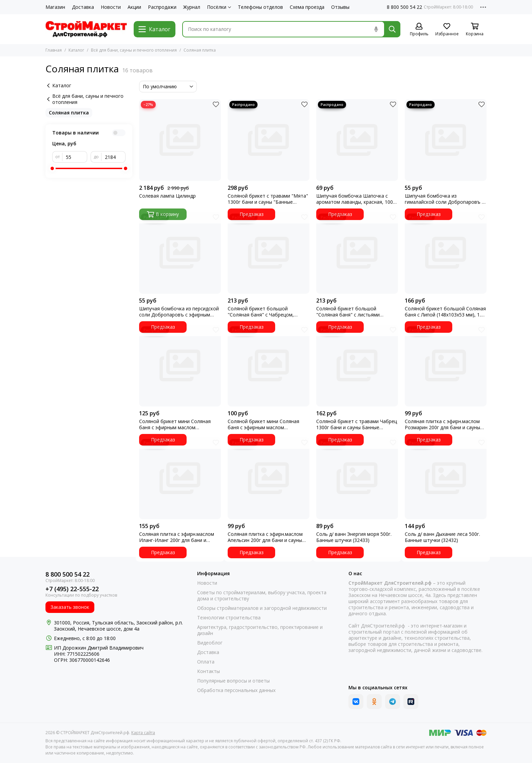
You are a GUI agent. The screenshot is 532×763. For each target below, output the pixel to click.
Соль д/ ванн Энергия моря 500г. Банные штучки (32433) (354, 537)
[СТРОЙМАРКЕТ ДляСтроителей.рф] (86, 29)
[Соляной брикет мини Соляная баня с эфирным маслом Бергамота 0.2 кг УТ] (269, 366)
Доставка (83, 7)
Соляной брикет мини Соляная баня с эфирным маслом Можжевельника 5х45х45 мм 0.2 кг (179, 424)
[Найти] (392, 29)
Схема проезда (307, 7)
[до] (113, 157)
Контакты (208, 671)
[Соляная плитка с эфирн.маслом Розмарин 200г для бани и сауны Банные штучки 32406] (446, 366)
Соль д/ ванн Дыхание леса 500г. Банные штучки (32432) (442, 537)
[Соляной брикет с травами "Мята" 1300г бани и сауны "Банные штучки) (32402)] (269, 140)
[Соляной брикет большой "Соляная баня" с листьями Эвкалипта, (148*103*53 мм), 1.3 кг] (357, 253)
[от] (75, 157)
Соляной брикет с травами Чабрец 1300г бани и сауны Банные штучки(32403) (357, 424)
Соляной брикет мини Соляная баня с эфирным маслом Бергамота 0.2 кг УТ (263, 424)
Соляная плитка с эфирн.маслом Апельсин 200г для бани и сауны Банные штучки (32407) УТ (265, 537)
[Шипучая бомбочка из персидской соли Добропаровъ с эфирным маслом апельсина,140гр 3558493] (180, 253)
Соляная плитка (69, 113)
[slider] (52, 168)
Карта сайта (143, 733)
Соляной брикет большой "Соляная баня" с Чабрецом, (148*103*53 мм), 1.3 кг (261, 312)
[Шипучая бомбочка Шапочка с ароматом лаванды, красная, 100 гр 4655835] (357, 140)
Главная (54, 50)
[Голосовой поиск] (376, 29)
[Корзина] (475, 30)
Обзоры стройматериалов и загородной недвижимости (262, 608)
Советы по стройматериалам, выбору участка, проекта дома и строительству (262, 596)
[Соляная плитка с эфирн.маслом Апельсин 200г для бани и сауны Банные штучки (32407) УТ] (269, 478)
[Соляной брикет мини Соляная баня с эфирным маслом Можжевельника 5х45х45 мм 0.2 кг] (180, 366)
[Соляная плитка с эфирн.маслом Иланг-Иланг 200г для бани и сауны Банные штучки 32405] (180, 478)
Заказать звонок (70, 607)
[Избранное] (447, 30)
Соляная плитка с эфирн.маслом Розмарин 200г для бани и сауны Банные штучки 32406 (442, 424)
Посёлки (219, 7)
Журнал (192, 7)
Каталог (76, 50)
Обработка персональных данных (236, 690)
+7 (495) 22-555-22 (72, 589)
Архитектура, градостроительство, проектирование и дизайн (260, 630)
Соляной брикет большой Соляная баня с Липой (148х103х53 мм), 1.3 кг (445, 312)
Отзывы (340, 7)
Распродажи (162, 7)
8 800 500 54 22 (404, 7)
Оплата (206, 662)
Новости (111, 7)
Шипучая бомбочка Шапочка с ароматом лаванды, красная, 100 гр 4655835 (355, 199)
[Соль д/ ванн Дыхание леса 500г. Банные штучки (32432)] (446, 478)
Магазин (55, 7)
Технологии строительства (229, 618)
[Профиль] (419, 30)
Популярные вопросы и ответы (233, 681)
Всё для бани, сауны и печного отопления (134, 50)
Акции (134, 7)
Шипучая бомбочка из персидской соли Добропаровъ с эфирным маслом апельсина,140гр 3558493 (179, 312)
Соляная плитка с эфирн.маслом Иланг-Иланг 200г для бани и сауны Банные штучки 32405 (177, 537)
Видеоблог (210, 643)
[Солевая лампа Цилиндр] (180, 140)
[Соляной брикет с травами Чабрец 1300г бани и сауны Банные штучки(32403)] (357, 366)
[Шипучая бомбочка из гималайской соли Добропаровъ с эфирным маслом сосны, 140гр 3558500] (446, 140)
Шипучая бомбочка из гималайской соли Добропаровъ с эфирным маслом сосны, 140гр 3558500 (444, 199)
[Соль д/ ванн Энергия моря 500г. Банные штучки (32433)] (357, 478)
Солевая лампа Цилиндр (167, 196)
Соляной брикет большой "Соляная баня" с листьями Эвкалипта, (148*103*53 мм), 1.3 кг (356, 312)
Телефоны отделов (260, 7)
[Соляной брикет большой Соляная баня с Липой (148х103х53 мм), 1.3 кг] (446, 253)
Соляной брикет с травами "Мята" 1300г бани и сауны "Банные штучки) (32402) (268, 199)
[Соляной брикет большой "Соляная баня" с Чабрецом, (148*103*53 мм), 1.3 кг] (269, 253)
